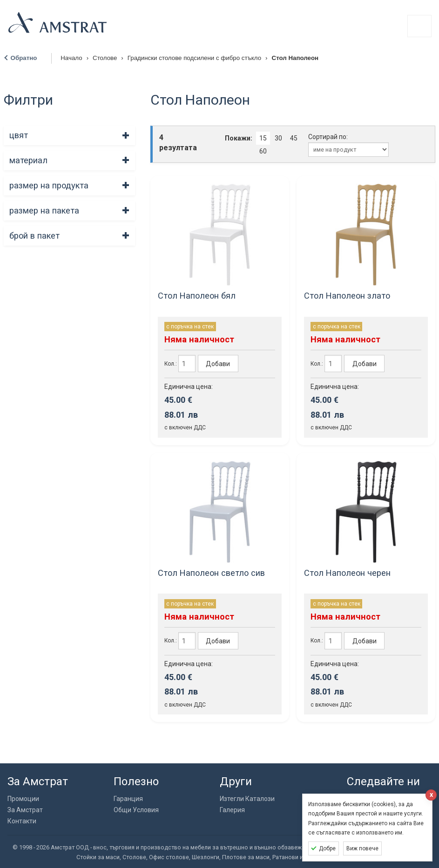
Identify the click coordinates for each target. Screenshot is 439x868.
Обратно (24, 58)
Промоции (23, 799)
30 (278, 138)
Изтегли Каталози (247, 799)
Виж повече (362, 848)
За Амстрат (25, 810)
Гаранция (128, 799)
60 (263, 151)
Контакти (22, 821)
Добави (218, 364)
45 (294, 138)
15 (263, 138)
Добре (327, 848)
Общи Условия (136, 810)
